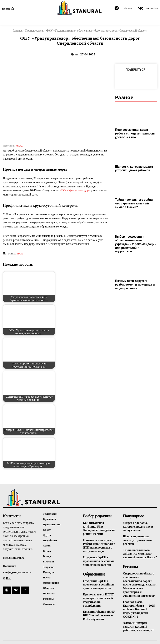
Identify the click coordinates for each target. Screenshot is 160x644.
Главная (18, 31)
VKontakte (152, 8)
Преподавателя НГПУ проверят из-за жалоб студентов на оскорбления (100, 592)
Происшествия (34, 31)
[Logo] (80, 8)
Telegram (127, 8)
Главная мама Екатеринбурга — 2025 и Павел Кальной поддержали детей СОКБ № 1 (139, 599)
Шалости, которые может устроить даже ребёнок (132, 168)
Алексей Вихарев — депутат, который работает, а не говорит (137, 616)
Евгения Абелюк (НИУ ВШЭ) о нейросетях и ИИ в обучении (100, 606)
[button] (8, 9)
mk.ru (20, 254)
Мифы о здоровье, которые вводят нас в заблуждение (137, 526)
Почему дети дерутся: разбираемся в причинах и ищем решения (133, 278)
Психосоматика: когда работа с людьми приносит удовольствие (136, 133)
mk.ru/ (19, 146)
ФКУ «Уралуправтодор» (75, 190)
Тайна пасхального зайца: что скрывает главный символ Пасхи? (136, 202)
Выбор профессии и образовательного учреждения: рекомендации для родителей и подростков (134, 240)
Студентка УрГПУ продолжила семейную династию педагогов (98, 556)
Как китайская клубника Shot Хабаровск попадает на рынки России (100, 526)
